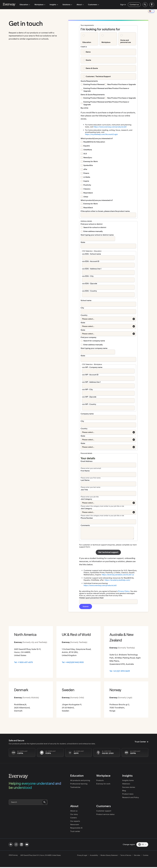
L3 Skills (87, 177)
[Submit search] (45, 802)
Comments (85, 525)
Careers (74, 818)
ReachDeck (88, 208)
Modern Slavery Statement (109, 855)
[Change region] (151, 11)
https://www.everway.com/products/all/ (110, 127)
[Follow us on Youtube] (27, 844)
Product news (128, 794)
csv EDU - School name (91, 254)
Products (100, 780)
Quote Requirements (89, 81)
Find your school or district (92, 224)
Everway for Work (91, 161)
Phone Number (87, 518)
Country (84, 315)
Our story (74, 814)
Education (87, 42)
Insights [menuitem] (53, 5)
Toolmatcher (75, 787)
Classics (87, 189)
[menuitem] (145, 5)
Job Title (84, 490)
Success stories (129, 787)
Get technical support (108, 552)
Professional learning (79, 784)
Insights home (128, 780)
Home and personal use (126, 41)
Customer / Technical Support (98, 76)
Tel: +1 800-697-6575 (23, 662)
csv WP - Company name (92, 367)
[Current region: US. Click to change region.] (142, 844)
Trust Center (141, 742)
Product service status (105, 814)
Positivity (87, 185)
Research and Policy (131, 797)
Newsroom (75, 824)
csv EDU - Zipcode (90, 283)
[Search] (28, 802)
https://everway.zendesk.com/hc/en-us (118, 575)
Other (86, 197)
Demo (88, 52)
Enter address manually (93, 231)
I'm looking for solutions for (100, 29)
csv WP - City (87, 389)
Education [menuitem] (25, 5)
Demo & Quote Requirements (93, 95)
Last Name (85, 480)
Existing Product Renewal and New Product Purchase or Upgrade (106, 90)
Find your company (88, 337)
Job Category (86, 499)
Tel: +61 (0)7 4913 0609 (120, 671)
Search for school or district (95, 227)
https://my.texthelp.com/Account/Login (101, 134)
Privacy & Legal (82, 855)
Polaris (86, 173)
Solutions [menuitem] (66, 5)
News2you (88, 158)
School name (86, 300)
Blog (124, 791)
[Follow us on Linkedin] (21, 844)
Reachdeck (88, 193)
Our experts (75, 821)
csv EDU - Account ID (91, 261)
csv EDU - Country (89, 291)
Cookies (146, 855)
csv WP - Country (89, 404)
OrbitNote (88, 150)
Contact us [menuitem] (134, 5)
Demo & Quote (92, 68)
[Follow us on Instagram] (16, 844)
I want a (84, 47)
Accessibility (94, 855)
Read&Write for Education (94, 142)
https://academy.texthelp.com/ (117, 580)
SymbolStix (88, 165)
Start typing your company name (94, 348)
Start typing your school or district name (97, 235)
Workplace (106, 42)
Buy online (84, 108)
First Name (85, 471)
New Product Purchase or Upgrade (121, 84)
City (82, 308)
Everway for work (103, 784)
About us (74, 811)
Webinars (126, 784)
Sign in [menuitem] (123, 5)
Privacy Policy (124, 591)
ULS (85, 154)
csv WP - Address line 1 (91, 382)
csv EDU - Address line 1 (92, 269)
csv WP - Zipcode (89, 397)
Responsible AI (76, 828)
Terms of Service (126, 855)
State (83, 242)
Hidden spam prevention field (91, 598)
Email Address (87, 461)
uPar (85, 169)
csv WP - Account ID (90, 375)
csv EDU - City (88, 276)
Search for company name (94, 341)
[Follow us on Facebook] (11, 844)
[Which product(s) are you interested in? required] (97, 138)
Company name (87, 414)
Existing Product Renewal (94, 84)
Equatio (87, 146)
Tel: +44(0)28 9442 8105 (73, 662)
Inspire (86, 181)
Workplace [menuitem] (39, 5)
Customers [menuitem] (91, 5)
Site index (137, 855)
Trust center (75, 831)
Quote (88, 60)
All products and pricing (80, 780)
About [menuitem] (78, 5)
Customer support (104, 811)
